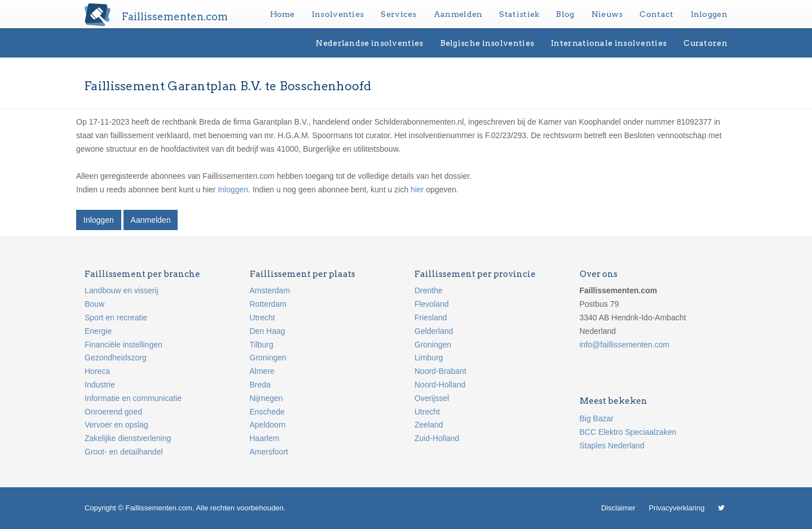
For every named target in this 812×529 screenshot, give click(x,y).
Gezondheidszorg (116, 358)
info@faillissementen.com (625, 345)
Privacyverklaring (676, 508)
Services (398, 14)
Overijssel (432, 398)
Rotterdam (268, 304)
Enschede (267, 412)
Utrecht (262, 318)
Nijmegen (266, 398)
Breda (260, 385)
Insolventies (338, 14)
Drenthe (429, 290)
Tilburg (262, 345)
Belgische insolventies (487, 43)
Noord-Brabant (440, 371)
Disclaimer (618, 508)
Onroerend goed (113, 412)
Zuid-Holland (437, 438)
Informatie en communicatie (133, 398)
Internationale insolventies (609, 43)
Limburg (429, 358)
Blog (565, 14)
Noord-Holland (440, 385)
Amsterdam (270, 290)
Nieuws (607, 14)
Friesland (431, 318)
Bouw (94, 304)
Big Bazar (597, 418)
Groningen (268, 358)
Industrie (100, 385)
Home (283, 14)
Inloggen (709, 14)
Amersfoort (269, 452)
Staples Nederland (612, 446)
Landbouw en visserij (122, 290)
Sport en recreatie (116, 318)
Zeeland (429, 425)
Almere (262, 371)
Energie (98, 331)
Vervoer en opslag (116, 425)
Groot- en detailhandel (124, 452)
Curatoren (705, 43)
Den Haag (268, 331)
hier (417, 189)
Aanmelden (458, 14)
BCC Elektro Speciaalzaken (628, 432)
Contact (656, 14)
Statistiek (519, 14)
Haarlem (265, 438)
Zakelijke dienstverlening (128, 438)
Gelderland (434, 331)
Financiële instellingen (123, 345)
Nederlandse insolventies (369, 43)
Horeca (97, 371)
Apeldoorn (268, 425)
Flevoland (432, 304)
